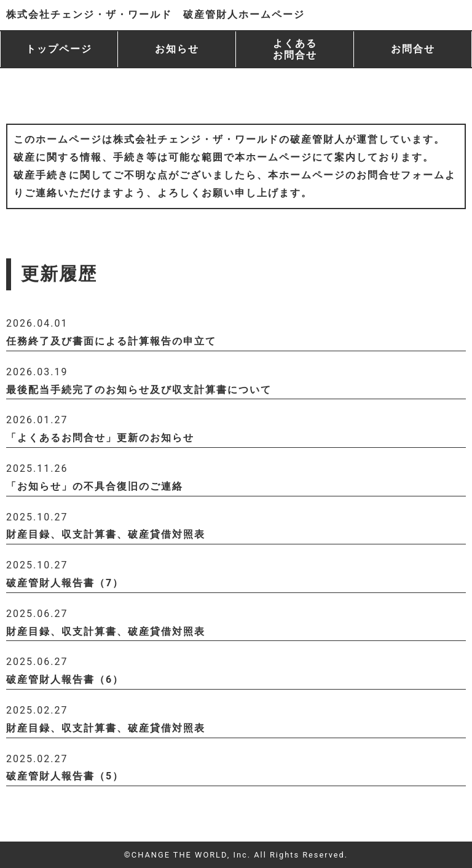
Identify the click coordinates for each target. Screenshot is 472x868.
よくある (295, 49)
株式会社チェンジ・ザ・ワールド (155, 14)
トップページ (59, 49)
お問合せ (413, 49)
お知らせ (177, 49)
